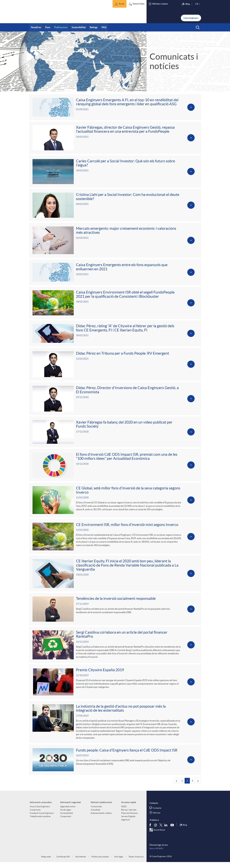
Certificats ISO (63, 862)
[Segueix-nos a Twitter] (161, 831)
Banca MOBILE (157, 854)
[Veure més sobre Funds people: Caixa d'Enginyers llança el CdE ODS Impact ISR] (115, 765)
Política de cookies (100, 862)
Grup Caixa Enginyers (40, 812)
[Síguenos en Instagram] (156, 831)
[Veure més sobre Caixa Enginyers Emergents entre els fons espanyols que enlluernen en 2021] (115, 274)
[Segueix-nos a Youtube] (173, 831)
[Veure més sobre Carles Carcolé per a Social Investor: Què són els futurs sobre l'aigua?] (115, 172)
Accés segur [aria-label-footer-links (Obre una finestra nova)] (66, 815)
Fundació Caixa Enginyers (42, 819)
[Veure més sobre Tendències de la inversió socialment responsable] (115, 613)
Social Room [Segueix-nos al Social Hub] (159, 836)
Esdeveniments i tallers (101, 819)
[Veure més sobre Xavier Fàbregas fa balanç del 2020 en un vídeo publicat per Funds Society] (115, 435)
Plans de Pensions (130, 819)
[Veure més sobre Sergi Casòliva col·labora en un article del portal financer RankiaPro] (115, 649)
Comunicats (96, 812)
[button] (119, 4)
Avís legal (118, 862)
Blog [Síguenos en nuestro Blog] (183, 831)
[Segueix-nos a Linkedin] (166, 831)
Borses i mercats (129, 815)
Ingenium (125, 825)
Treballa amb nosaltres (40, 822)
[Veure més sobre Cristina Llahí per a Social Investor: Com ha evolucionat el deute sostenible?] (115, 206)
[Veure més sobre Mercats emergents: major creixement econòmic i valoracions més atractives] (115, 242)
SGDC (124, 812)
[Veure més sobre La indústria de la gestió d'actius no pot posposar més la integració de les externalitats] (115, 727)
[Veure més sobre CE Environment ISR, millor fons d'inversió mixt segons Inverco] (115, 540)
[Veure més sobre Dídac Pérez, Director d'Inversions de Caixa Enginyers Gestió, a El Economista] (115, 401)
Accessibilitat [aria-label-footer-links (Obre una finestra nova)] (67, 819)
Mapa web (46, 862)
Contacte (157, 814)
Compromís (35, 815)
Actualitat (95, 815)
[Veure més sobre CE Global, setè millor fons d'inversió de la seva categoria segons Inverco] (115, 504)
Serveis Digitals (128, 822)
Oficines (157, 818)
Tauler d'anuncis (136, 862)
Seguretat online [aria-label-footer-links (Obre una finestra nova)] (68, 812)
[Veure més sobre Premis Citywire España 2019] (115, 687)
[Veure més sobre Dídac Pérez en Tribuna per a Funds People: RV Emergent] (115, 367)
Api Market (80, 862)
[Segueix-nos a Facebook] (151, 831)
